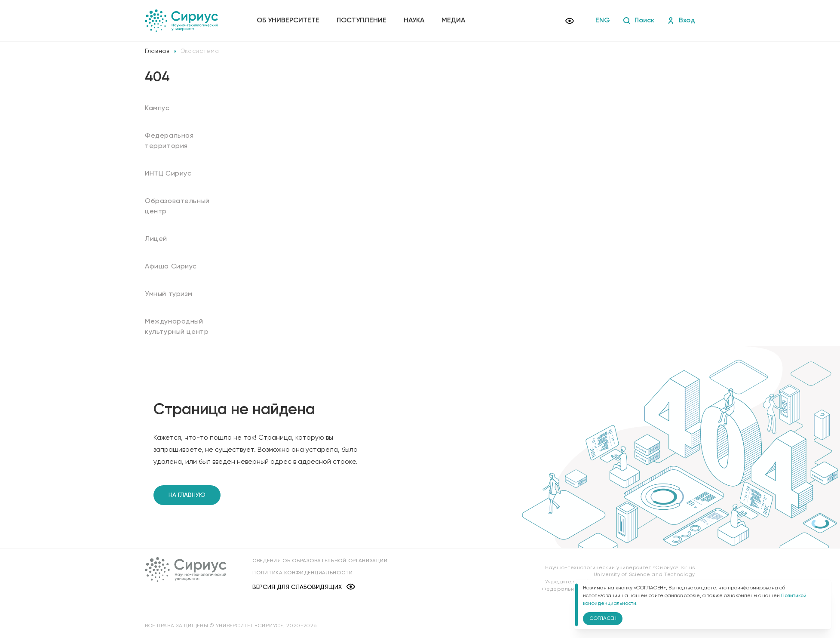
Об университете (288, 21)
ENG (603, 21)
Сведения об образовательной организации (320, 561)
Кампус (157, 108)
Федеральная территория (169, 141)
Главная (157, 51)
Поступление (362, 21)
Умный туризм (169, 294)
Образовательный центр (177, 207)
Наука (414, 21)
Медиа (453, 21)
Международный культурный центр (177, 327)
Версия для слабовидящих (304, 587)
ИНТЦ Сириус (168, 174)
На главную (187, 495)
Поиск (639, 21)
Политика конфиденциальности (303, 573)
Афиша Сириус (171, 267)
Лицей (156, 239)
